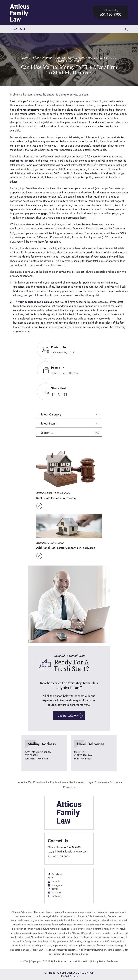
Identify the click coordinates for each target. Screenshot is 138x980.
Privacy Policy (98, 961)
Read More (39, 506)
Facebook (57, 874)
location (44, 753)
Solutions (115, 783)
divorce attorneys (28, 110)
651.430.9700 (111, 14)
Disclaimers (113, 961)
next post (42, 543)
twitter (59, 395)
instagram (65, 395)
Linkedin (56, 896)
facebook (53, 395)
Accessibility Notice (80, 961)
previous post (44, 493)
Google (56, 882)
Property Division (69, 373)
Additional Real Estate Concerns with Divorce (66, 548)
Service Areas (77, 783)
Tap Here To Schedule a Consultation (69, 974)
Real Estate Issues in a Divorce (56, 498)
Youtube (56, 892)
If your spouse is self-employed (35, 302)
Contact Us (69, 787)
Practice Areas (58, 783)
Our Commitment (37, 783)
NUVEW (24, 961)
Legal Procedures (97, 783)
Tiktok (55, 889)
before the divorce (78, 224)
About (21, 783)
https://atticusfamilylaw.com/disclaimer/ (104, 950)
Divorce (55, 373)
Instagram (57, 885)
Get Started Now (68, 715)
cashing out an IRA (22, 161)
